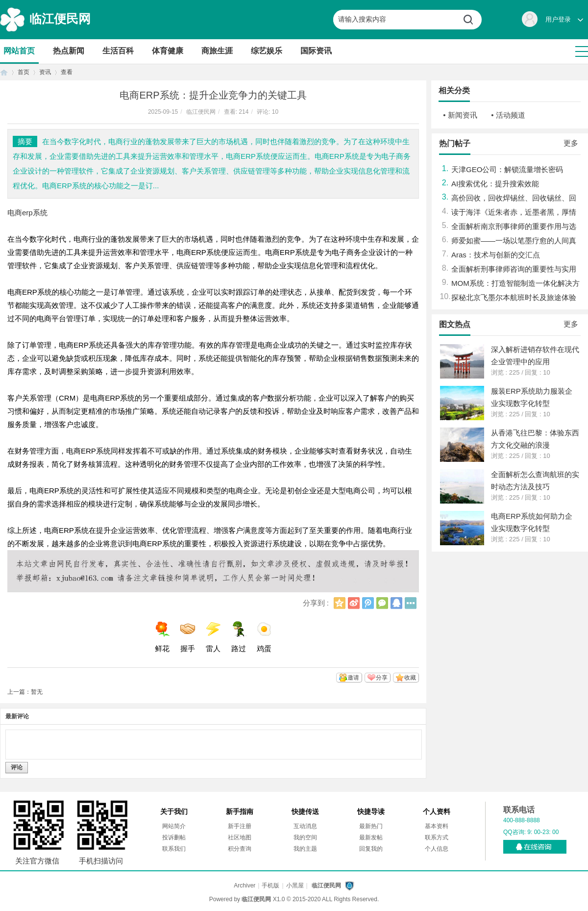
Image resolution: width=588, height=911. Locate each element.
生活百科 (118, 51)
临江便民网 (60, 19)
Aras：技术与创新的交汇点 (496, 255)
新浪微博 (354, 603)
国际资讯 (316, 51)
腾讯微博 (368, 603)
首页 (4, 72)
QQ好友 (396, 603)
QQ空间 (340, 603)
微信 (382, 603)
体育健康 (168, 51)
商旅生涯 (217, 51)
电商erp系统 (27, 213)
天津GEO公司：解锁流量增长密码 (507, 169)
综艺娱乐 (267, 51)
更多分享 (411, 603)
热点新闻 (69, 51)
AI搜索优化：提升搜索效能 (495, 184)
